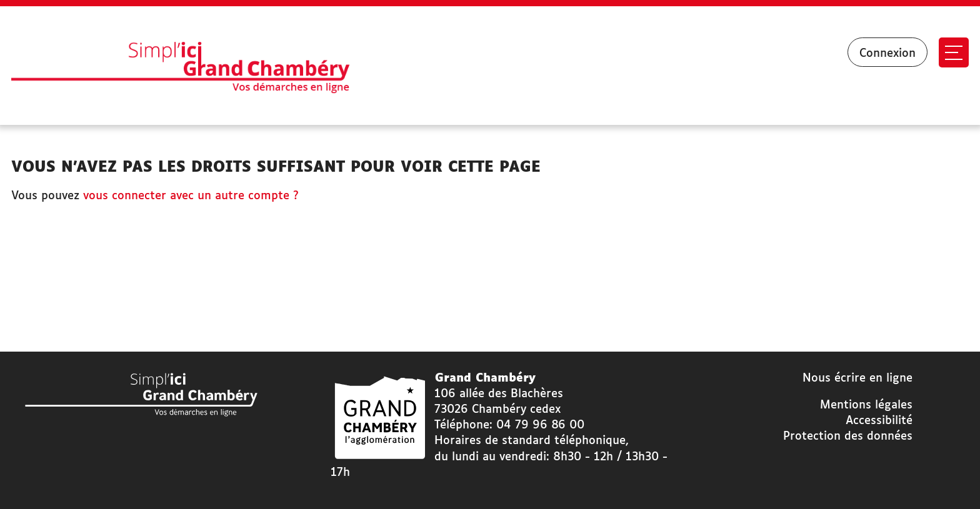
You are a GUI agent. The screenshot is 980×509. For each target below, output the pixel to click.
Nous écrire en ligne (857, 378)
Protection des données (848, 437)
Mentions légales (866, 405)
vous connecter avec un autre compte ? (191, 196)
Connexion (887, 54)
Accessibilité (879, 421)
